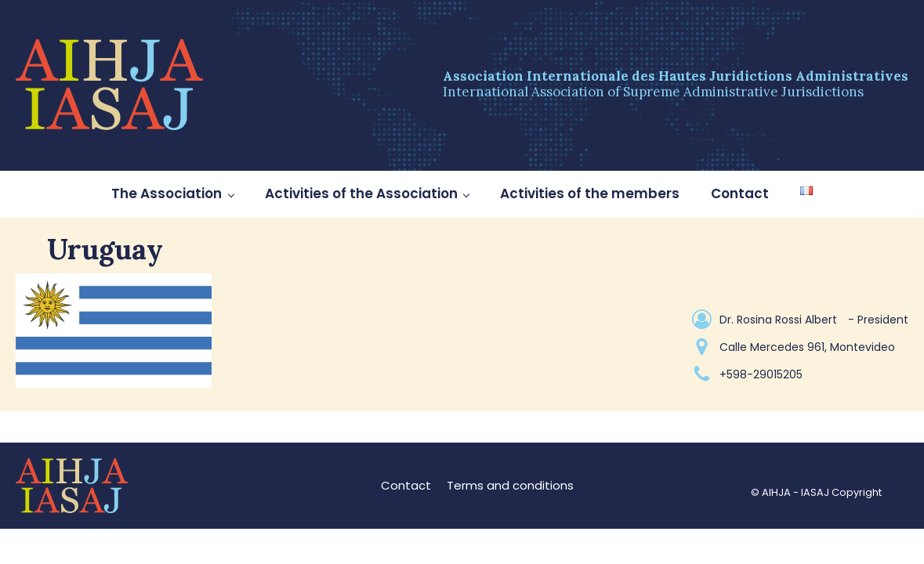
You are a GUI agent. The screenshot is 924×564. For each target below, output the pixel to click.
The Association (167, 193)
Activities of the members (590, 193)
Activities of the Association (361, 193)
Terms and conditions (510, 485)
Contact (740, 193)
